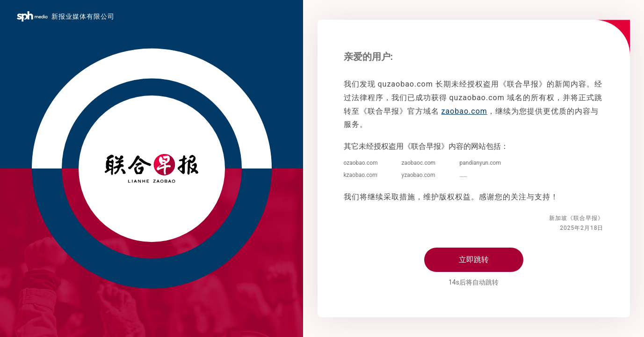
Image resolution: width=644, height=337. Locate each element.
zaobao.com (464, 111)
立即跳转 (474, 260)
